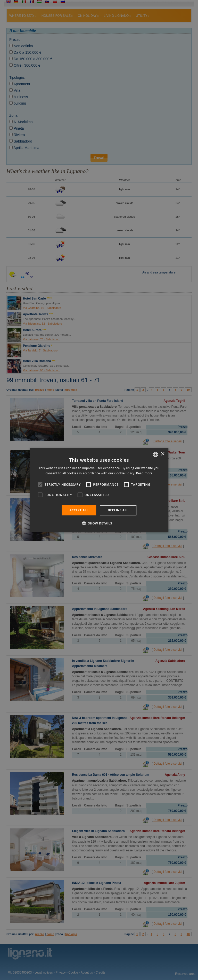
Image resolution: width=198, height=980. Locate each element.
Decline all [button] (118, 510)
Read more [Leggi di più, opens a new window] (144, 473)
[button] (99, 523)
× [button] (163, 454)
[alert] (99, 490)
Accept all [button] (79, 510)
